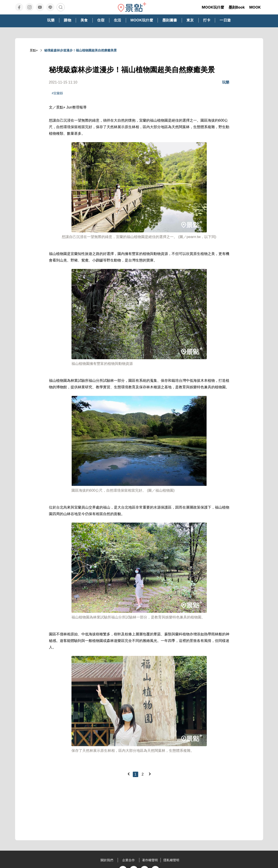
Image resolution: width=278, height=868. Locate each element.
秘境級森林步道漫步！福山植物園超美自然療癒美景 (80, 50)
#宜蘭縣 (57, 93)
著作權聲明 (150, 860)
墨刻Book (237, 7)
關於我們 (107, 860)
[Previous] (129, 774)
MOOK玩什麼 (213, 7)
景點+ (34, 50)
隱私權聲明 (171, 860)
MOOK (255, 7)
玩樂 (226, 82)
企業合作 (129, 860)
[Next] (150, 774)
